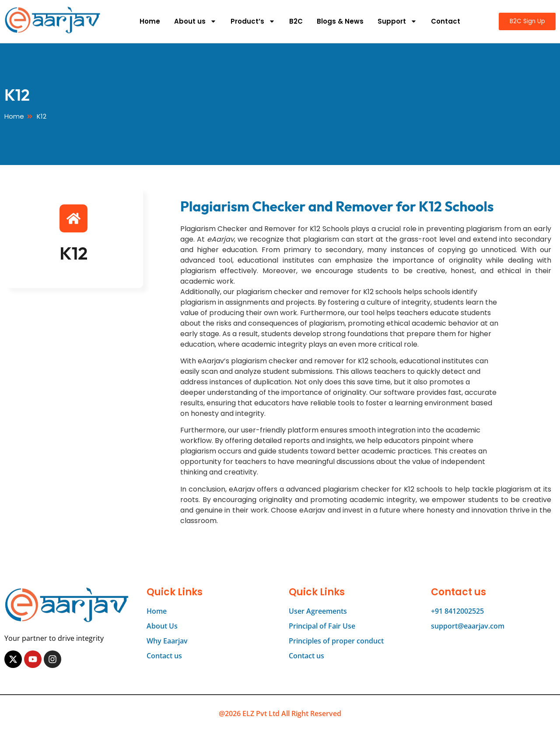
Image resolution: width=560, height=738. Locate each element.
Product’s (250, 21)
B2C (293, 21)
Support (395, 21)
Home (147, 21)
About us (193, 21)
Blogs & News (338, 21)
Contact (443, 21)
